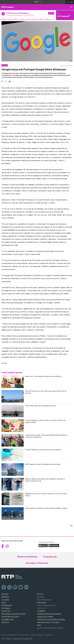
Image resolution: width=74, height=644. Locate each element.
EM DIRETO (41, 597)
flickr (26, 587)
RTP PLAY (40, 594)
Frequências (50, 557)
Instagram (15, 587)
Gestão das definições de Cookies (50, 628)
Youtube (21, 587)
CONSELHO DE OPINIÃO (45, 617)
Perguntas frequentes (46, 605)
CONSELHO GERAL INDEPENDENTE (49, 614)
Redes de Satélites (27, 557)
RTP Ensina (6, 608)
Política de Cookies (24, 635)
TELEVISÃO (5, 600)
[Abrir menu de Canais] (65, 15)
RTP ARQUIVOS (7, 605)
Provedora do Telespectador (13, 614)
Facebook (4, 587)
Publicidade (49, 635)
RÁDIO (4, 603)
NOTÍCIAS (5, 594)
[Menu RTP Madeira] (72, 7)
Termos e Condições (37, 635)
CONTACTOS (6, 611)
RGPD (39, 625)
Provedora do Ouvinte (10, 617)
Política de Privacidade (9, 635)
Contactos (42, 608)
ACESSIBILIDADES (8, 620)
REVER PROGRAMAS (44, 600)
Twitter (10, 587)
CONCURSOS (42, 603)
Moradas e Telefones (37, 563)
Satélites (5, 622)
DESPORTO (5, 597)
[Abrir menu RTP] (37, 2)
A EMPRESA (41, 611)
